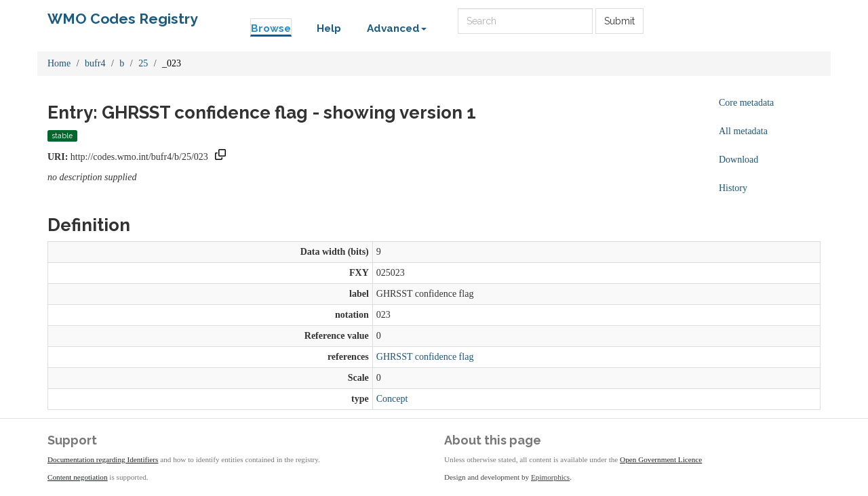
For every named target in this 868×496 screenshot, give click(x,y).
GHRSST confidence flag (425, 357)
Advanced (397, 28)
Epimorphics (550, 477)
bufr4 (95, 63)
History (733, 188)
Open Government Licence (661, 459)
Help (329, 28)
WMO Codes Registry (123, 19)
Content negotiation (78, 477)
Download (738, 160)
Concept (392, 399)
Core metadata (746, 103)
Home (59, 63)
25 (143, 63)
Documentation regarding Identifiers (103, 459)
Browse (271, 28)
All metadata (743, 131)
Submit (619, 21)
